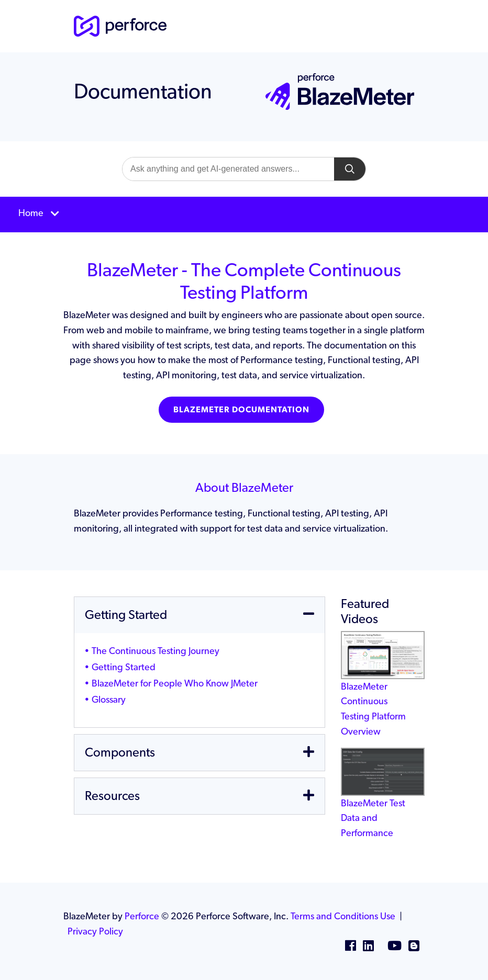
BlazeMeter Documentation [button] (241, 409)
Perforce (142, 916)
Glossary (109, 699)
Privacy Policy (95, 931)
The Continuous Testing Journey (156, 651)
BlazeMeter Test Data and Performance (383, 802)
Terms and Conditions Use (343, 916)
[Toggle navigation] (244, 215)
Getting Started (124, 667)
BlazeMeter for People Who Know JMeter (175, 683)
